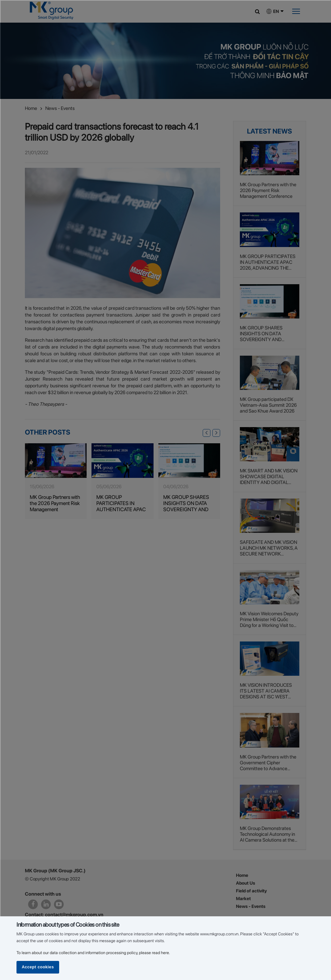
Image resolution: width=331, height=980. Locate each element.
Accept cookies (38, 967)
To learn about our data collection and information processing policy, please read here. (93, 953)
